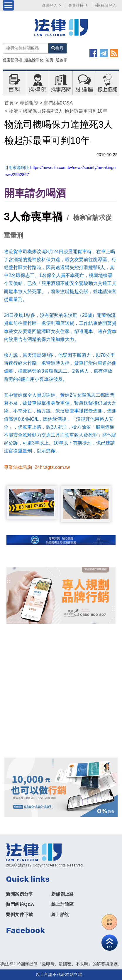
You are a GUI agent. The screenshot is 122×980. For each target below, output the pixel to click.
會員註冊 (79, 5)
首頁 (9, 103)
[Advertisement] (61, 691)
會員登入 (52, 5)
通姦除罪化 (34, 60)
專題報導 (29, 103)
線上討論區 (63, 904)
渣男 (50, 60)
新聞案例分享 (19, 894)
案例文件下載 (19, 914)
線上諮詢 (60, 914)
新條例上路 (63, 894)
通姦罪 (61, 60)
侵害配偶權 (12, 60)
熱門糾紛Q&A (58, 103)
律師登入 (106, 5)
